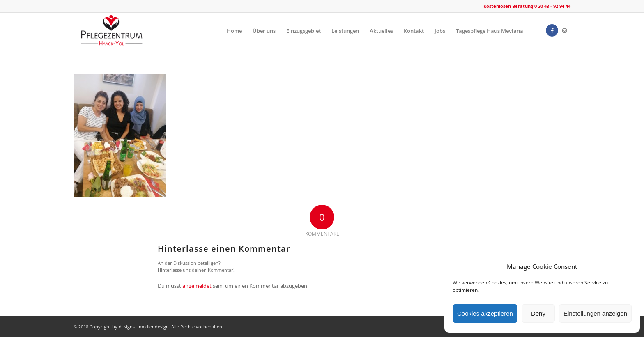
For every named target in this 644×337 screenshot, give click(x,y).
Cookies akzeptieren (485, 313)
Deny (538, 313)
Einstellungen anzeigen (595, 313)
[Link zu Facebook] (552, 30)
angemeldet (197, 286)
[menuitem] (234, 31)
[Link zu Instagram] (564, 30)
